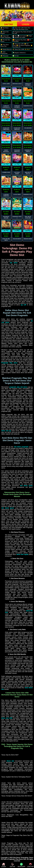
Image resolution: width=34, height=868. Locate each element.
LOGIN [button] (26, 24)
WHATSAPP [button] (21, 865)
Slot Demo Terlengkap (21, 858)
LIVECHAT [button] (30, 865)
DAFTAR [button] (8, 24)
